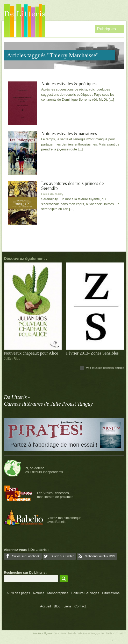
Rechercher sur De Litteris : (26, 573)
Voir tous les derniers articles (105, 368)
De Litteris (25, 20)
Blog (57, 606)
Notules (39, 593)
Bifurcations (111, 593)
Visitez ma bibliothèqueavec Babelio (64, 520)
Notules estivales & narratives (69, 134)
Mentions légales (42, 633)
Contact (80, 606)
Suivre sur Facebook (26, 556)
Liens (67, 606)
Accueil (45, 606)
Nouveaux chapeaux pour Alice (31, 353)
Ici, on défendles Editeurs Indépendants (44, 470)
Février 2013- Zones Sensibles (92, 353)
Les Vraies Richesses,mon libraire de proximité (55, 495)
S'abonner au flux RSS (100, 556)
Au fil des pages (18, 593)
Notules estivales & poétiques (69, 84)
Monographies (58, 593)
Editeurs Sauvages (85, 593)
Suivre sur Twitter (62, 556)
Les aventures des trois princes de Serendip (72, 186)
